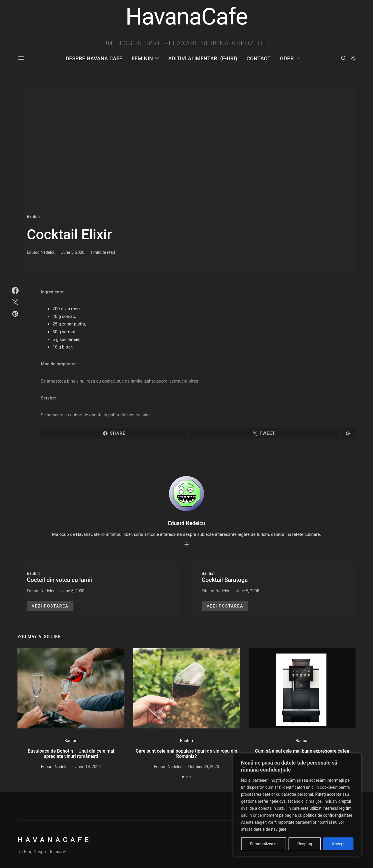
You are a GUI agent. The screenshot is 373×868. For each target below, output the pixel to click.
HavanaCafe (54, 840)
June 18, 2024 (88, 767)
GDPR (287, 58)
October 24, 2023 (204, 767)
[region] (297, 805)
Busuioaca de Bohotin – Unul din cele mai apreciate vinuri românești (71, 754)
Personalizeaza (264, 844)
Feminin (142, 58)
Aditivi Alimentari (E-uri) (203, 58)
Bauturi (33, 216)
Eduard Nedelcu (41, 252)
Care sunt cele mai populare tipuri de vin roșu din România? (186, 754)
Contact (259, 58)
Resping (305, 844)
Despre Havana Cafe (94, 58)
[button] (353, 58)
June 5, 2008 (73, 252)
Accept (338, 844)
